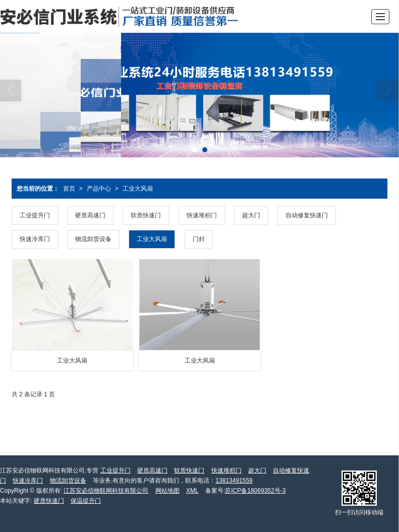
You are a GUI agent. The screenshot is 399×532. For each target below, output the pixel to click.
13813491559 (234, 481)
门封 (199, 239)
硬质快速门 (49, 501)
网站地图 (167, 491)
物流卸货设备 (93, 239)
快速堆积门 (202, 215)
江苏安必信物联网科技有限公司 (106, 491)
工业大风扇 (138, 189)
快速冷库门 (35, 239)
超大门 (251, 215)
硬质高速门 (90, 215)
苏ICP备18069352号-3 (255, 491)
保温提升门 (86, 501)
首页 (69, 189)
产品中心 (99, 189)
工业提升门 (35, 215)
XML (192, 491)
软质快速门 (146, 215)
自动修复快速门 (307, 215)
